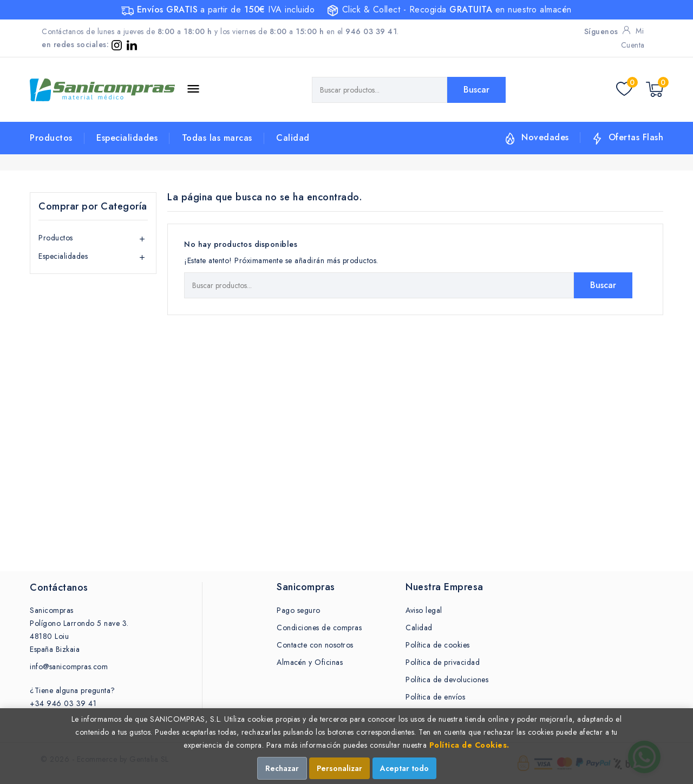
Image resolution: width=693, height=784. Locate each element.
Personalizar (339, 768)
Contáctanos (59, 587)
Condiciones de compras (319, 628)
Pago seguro (299, 610)
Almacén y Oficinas (310, 662)
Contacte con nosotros (315, 645)
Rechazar (282, 768)
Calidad (293, 138)
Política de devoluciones (447, 680)
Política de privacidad (443, 662)
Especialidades (127, 138)
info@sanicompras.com (69, 667)
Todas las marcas (217, 138)
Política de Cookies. (469, 745)
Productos (51, 138)
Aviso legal (424, 610)
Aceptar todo (404, 768)
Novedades (545, 137)
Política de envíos (435, 697)
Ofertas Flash (636, 137)
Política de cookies (438, 645)
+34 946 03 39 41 (63, 703)
